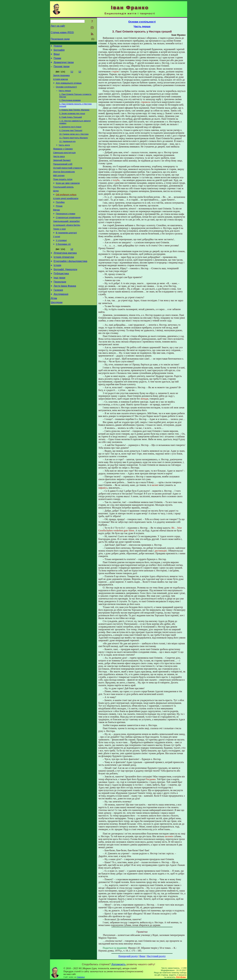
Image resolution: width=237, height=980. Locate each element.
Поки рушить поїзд (63, 192)
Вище (142, 956)
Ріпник (59, 222)
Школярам (57, 329)
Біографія (59, 51)
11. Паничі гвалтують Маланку (74, 146)
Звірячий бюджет (62, 171)
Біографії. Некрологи (65, 292)
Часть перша (65, 95)
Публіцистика (61, 297)
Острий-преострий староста (68, 179)
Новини (58, 46)
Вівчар (57, 226)
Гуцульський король (63, 201)
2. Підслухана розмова (70, 106)
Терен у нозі (59, 248)
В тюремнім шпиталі (66, 252)
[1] (72, 74)
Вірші (57, 55)
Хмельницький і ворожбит (67, 239)
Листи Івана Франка (65, 311)
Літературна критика (65, 274)
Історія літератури (64, 279)
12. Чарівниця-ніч (67, 150)
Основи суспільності (66, 91)
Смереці (81, 977)
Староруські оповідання (68, 235)
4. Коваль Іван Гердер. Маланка (74, 116)
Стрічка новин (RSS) (62, 32)
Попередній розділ (128, 956)
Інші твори (60, 302)
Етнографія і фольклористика (70, 283)
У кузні (57, 256)
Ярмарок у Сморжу (63, 158)
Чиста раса (59, 167)
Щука (56, 205)
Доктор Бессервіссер (64, 184)
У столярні (61, 261)
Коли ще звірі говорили (68, 197)
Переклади (60, 306)
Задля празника (61, 79)
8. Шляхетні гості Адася (70, 134)
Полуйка (60, 218)
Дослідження (61, 320)
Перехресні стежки (65, 231)
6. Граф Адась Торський (71, 124)
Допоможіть (119, 964)
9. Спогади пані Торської (71, 138)
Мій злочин (59, 188)
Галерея (58, 315)
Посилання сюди (60, 39)
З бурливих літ (63, 265)
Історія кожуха (61, 83)
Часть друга (64, 154)
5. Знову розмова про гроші (72, 120)
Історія (57, 288)
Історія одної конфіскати (66, 214)
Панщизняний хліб (63, 175)
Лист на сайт (58, 26)
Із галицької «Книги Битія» (67, 244)
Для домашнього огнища (69, 87)
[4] (72, 270)
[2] (80, 74)
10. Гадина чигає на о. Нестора (74, 142)
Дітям (54, 325)
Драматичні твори (64, 65)
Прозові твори (62, 69)
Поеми (57, 60)
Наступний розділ (156, 956)
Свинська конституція (64, 162)
